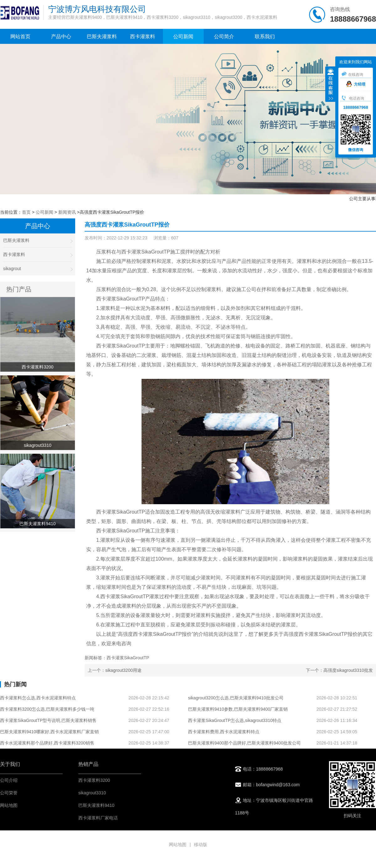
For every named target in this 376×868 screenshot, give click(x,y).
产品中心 (61, 37)
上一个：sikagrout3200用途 (115, 670)
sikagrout (38, 269)
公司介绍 (9, 780)
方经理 (356, 84)
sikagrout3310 (92, 793)
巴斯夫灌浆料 (102, 37)
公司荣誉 (9, 793)
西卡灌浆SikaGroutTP (146, 252)
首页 (26, 212)
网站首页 (20, 37)
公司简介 (224, 37)
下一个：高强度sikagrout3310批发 (339, 670)
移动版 (201, 844)
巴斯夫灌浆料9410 (96, 805)
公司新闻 (183, 37)
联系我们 (265, 37)
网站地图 (9, 805)
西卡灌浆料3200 (94, 780)
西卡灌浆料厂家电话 (98, 818)
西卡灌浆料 (143, 37)
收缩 (331, 85)
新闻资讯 (67, 212)
